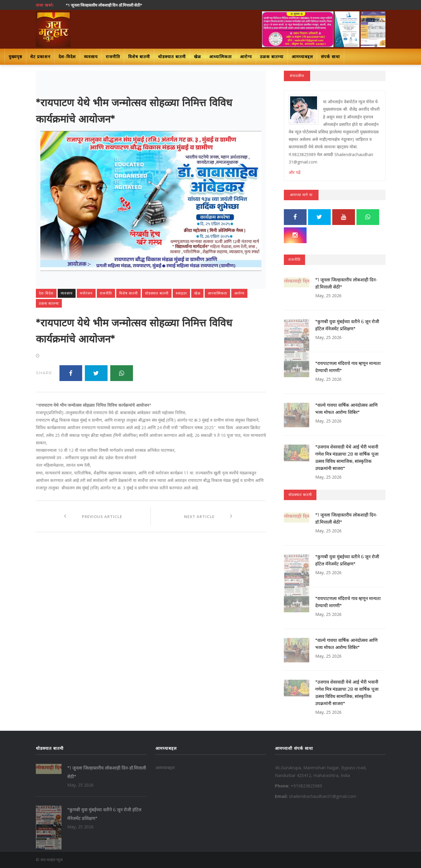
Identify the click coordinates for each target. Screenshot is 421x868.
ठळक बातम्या (272, 57)
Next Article (208, 516)
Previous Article (93, 516)
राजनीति (113, 57)
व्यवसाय (91, 57)
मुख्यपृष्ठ (15, 57)
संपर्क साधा (330, 57)
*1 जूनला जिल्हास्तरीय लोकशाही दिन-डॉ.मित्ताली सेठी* (104, 5)
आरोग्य (246, 57)
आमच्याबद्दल (302, 57)
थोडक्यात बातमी (172, 57)
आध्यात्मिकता (221, 57)
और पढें (295, 172)
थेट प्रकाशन (40, 57)
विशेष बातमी (139, 57)
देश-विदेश (67, 57)
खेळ (198, 57)
